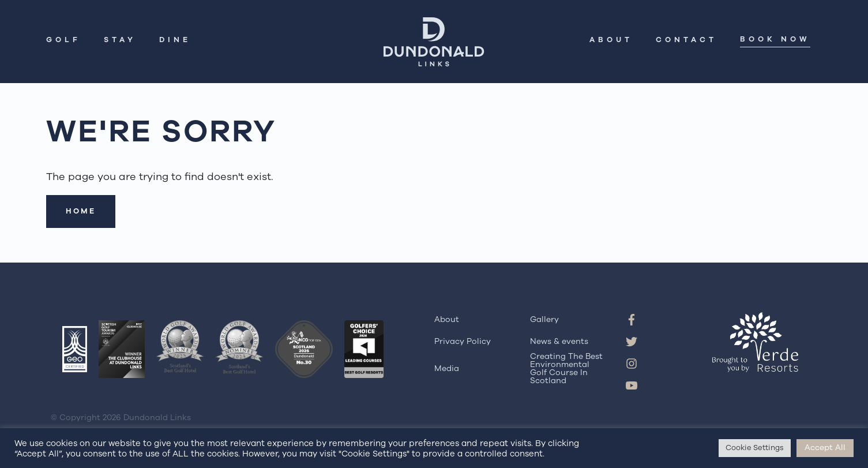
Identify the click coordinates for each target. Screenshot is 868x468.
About (611, 41)
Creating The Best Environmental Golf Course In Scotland (566, 369)
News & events (559, 341)
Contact (686, 41)
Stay (120, 41)
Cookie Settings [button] (755, 448)
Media (447, 368)
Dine (175, 41)
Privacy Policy (463, 341)
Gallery (544, 319)
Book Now (775, 40)
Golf (63, 41)
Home (81, 211)
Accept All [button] (825, 448)
